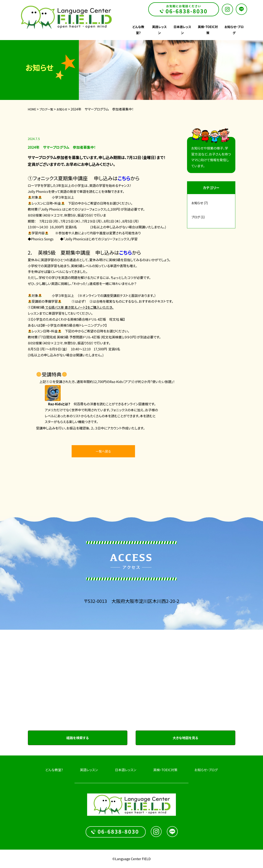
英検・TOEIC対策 (165, 770)
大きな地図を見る (186, 738)
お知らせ (197, 203)
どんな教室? (54, 770)
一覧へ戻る (103, 451)
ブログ (196, 217)
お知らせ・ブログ (206, 770)
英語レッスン (89, 770)
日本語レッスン (126, 770)
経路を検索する (77, 738)
